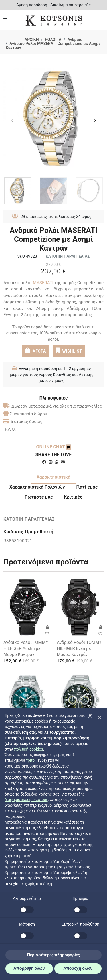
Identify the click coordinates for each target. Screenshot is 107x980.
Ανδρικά (75, 40)
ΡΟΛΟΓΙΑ (53, 40)
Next (95, 121)
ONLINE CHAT (53, 447)
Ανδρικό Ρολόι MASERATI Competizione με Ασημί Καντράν (53, 46)
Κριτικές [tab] (73, 497)
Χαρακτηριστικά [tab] (53, 477)
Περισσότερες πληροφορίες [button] (53, 955)
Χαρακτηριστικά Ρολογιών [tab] (37, 487)
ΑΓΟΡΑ (35, 351)
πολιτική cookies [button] (29, 749)
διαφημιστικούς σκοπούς (26, 800)
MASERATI (43, 283)
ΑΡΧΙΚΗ (32, 40)
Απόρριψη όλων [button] (29, 968)
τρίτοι (31, 760)
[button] (100, 717)
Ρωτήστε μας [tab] (39, 497)
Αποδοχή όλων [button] (78, 968)
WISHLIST (69, 351)
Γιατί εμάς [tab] (87, 487)
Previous (12, 121)
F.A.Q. (10, 429)
